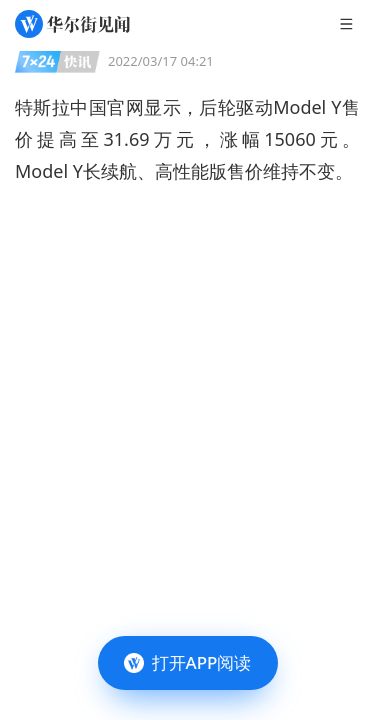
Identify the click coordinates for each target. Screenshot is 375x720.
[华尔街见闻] (72, 24)
